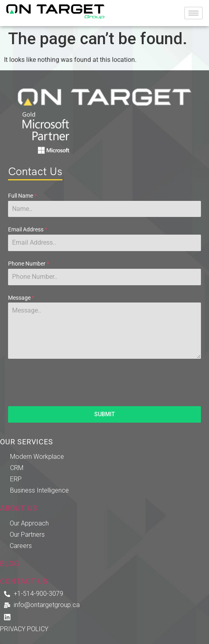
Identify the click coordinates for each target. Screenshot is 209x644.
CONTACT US (24, 581)
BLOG (10, 564)
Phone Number (29, 264)
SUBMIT (104, 414)
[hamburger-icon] (193, 13)
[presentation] (104, 382)
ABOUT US (19, 508)
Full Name (22, 196)
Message (21, 298)
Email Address (28, 229)
